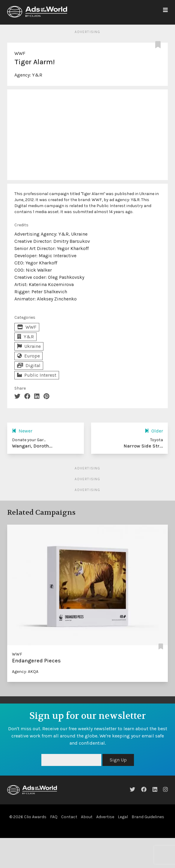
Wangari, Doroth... (32, 446)
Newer (22, 431)
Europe (28, 356)
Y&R (37, 75)
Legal (123, 817)
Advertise (105, 817)
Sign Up (118, 760)
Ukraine (29, 346)
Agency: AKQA (25, 672)
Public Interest (37, 375)
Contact (69, 817)
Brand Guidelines (148, 817)
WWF (20, 53)
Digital (29, 365)
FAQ (54, 817)
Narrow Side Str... (143, 446)
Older (154, 431)
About (87, 817)
